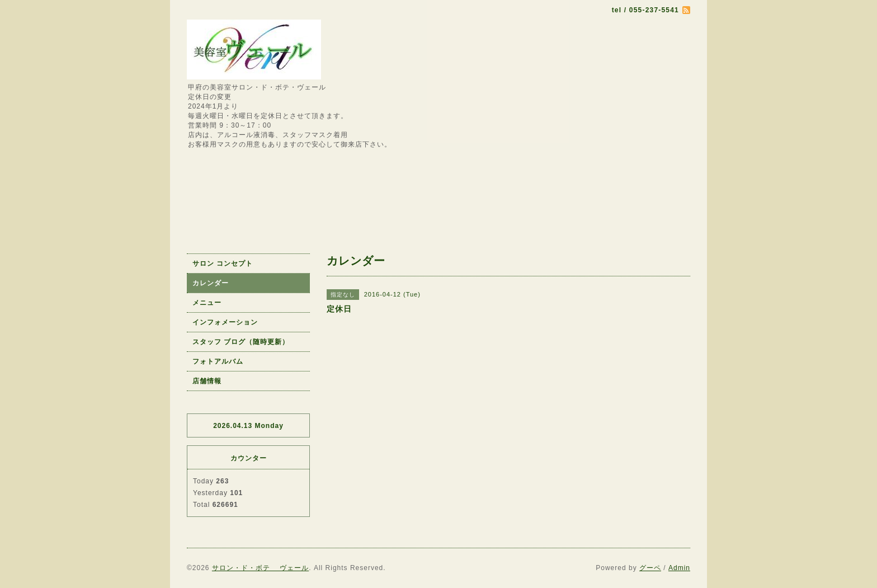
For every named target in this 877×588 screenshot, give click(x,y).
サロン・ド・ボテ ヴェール (260, 568)
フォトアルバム (218, 361)
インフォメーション (225, 322)
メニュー (207, 303)
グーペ (650, 568)
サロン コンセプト (223, 264)
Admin (679, 568)
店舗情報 (207, 381)
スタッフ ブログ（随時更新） (241, 342)
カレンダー (211, 283)
